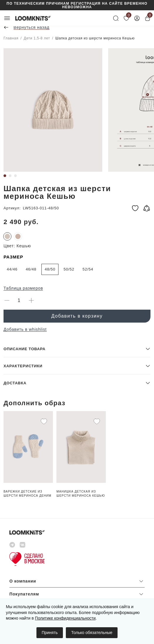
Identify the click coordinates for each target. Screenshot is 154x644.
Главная (11, 38)
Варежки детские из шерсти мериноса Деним (27, 494)
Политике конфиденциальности (65, 618)
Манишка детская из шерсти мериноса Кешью (81, 494)
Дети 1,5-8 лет (37, 38)
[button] (77, 349)
